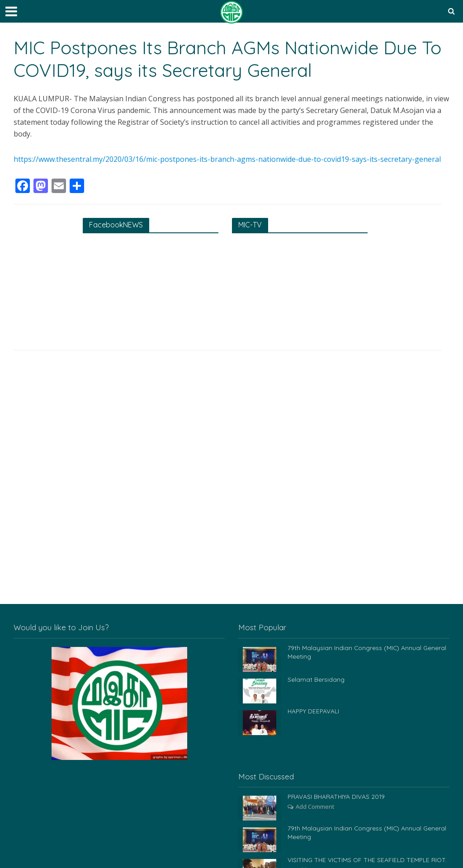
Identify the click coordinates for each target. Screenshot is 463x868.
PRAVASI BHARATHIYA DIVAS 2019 (337, 797)
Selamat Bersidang (316, 679)
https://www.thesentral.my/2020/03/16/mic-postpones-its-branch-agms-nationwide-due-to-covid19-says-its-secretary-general (227, 159)
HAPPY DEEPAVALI (314, 711)
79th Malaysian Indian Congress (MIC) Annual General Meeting (368, 652)
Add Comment (315, 807)
